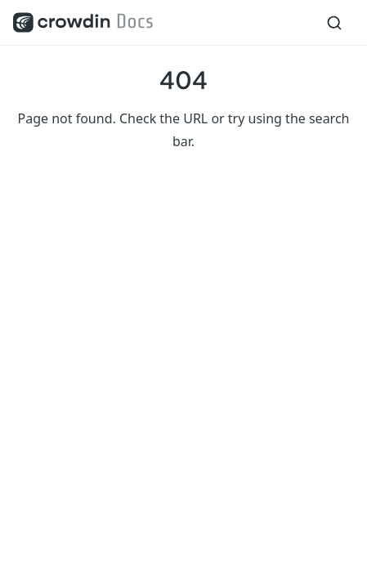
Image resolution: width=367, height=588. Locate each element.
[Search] (334, 23)
